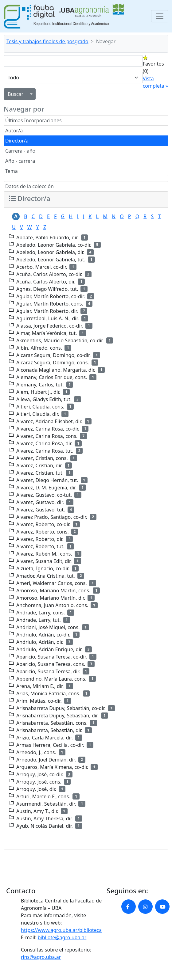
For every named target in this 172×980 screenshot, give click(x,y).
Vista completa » (155, 82)
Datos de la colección (29, 186)
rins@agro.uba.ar (41, 957)
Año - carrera (20, 161)
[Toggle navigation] (160, 16)
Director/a (17, 141)
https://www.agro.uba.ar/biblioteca (61, 930)
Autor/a (14, 131)
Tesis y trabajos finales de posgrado (47, 41)
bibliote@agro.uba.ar (62, 937)
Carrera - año (20, 151)
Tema (12, 171)
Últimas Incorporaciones (33, 120)
